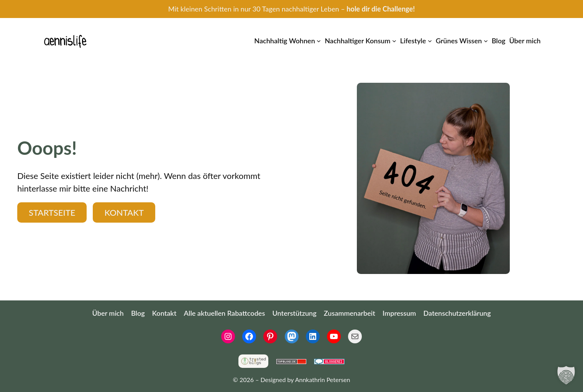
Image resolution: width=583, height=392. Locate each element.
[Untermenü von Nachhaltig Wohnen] (319, 41)
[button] (566, 375)
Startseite (52, 212)
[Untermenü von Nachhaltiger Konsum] (394, 41)
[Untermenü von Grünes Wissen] (486, 41)
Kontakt (124, 212)
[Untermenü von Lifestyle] (430, 41)
